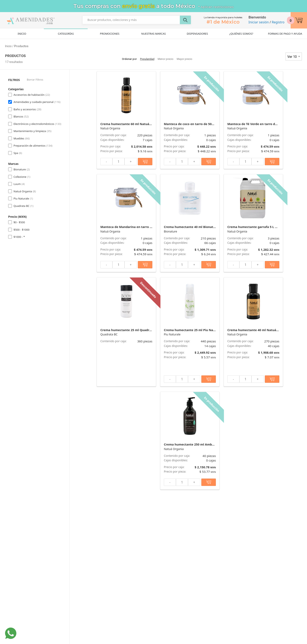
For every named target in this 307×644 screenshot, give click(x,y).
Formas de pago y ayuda (285, 34)
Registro (278, 22)
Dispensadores (197, 34)
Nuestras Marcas (154, 34)
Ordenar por (129, 59)
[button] (299, 20)
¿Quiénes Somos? (241, 34)
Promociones (110, 34)
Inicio (22, 34)
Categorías (66, 34)
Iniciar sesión (259, 22)
